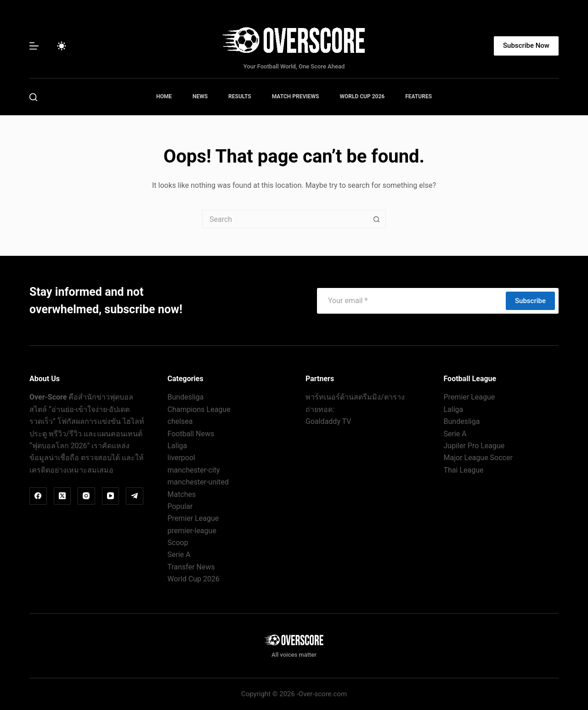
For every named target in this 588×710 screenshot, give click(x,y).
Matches (182, 494)
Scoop (178, 543)
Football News (191, 434)
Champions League (199, 409)
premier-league (192, 531)
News (200, 96)
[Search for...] (285, 219)
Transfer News (191, 567)
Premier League (193, 518)
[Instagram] (86, 496)
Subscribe (530, 301)
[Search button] (377, 219)
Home (164, 96)
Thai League (464, 470)
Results (240, 96)
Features (418, 96)
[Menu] (34, 46)
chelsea (180, 421)
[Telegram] (135, 496)
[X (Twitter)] (62, 496)
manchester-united (198, 482)
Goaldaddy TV (328, 421)
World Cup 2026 (362, 96)
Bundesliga (186, 397)
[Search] (33, 97)
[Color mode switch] (62, 46)
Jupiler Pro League (474, 446)
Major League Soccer (478, 458)
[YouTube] (111, 496)
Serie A (179, 555)
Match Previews (296, 96)
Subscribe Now (526, 45)
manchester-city (194, 470)
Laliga (178, 446)
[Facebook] (38, 496)
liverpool (181, 458)
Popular (180, 506)
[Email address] (411, 301)
